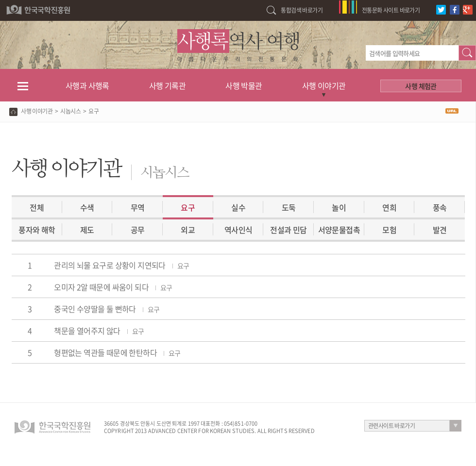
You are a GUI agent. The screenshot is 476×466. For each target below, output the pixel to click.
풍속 (440, 207)
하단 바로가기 (0, 0)
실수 (238, 207)
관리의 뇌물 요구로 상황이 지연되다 (121, 265)
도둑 (289, 207)
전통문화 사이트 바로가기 (391, 10)
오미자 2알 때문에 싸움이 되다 (113, 287)
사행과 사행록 (87, 85)
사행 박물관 (244, 85)
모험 (389, 230)
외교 (188, 230)
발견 (440, 230)
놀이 (339, 207)
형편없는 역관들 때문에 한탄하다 (117, 352)
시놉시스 (70, 111)
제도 (87, 230)
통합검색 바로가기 (302, 10)
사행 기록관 (167, 85)
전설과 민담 (288, 230)
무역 (138, 207)
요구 (188, 207)
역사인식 (238, 230)
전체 (37, 207)
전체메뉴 (23, 85)
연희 (389, 207)
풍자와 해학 (37, 230)
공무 (138, 230)
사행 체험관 (421, 86)
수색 (87, 207)
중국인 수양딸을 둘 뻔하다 (107, 309)
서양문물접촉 (339, 230)
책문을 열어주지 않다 (99, 331)
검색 (467, 53)
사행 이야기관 (324, 85)
